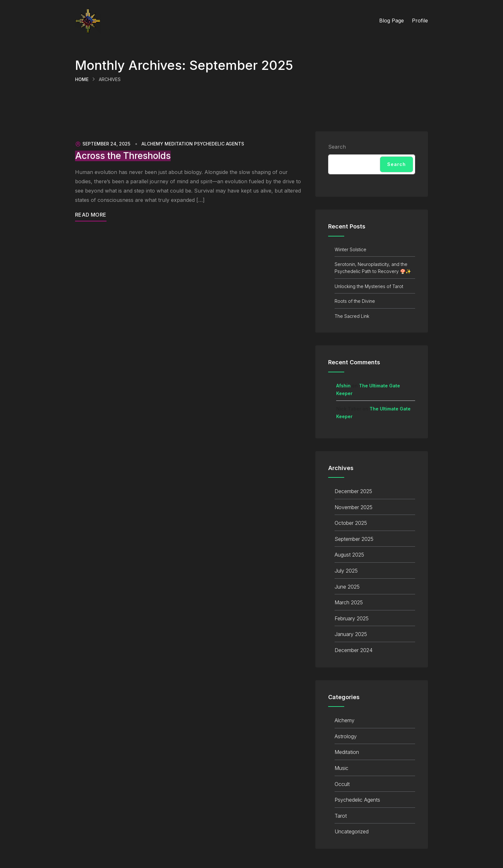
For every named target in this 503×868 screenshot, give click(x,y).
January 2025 (351, 634)
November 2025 (354, 507)
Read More (91, 215)
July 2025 (346, 571)
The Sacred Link (352, 316)
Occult (342, 784)
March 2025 (349, 602)
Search (337, 147)
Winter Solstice (350, 249)
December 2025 (353, 491)
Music (341, 768)
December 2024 (354, 650)
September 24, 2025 (103, 144)
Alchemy (152, 144)
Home (82, 79)
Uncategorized (352, 831)
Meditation (179, 144)
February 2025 (352, 618)
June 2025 (347, 587)
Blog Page (392, 21)
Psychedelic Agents (219, 144)
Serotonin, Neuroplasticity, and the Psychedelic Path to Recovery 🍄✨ (373, 268)
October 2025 (351, 523)
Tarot (341, 816)
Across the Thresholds (123, 156)
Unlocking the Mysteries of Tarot (369, 286)
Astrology (346, 736)
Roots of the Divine (355, 301)
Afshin (343, 386)
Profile (420, 21)
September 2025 (354, 539)
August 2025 (349, 555)
